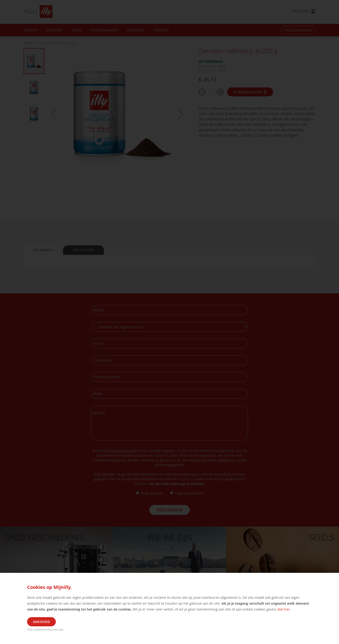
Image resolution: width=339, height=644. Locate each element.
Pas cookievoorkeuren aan (45, 629)
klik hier (284, 609)
